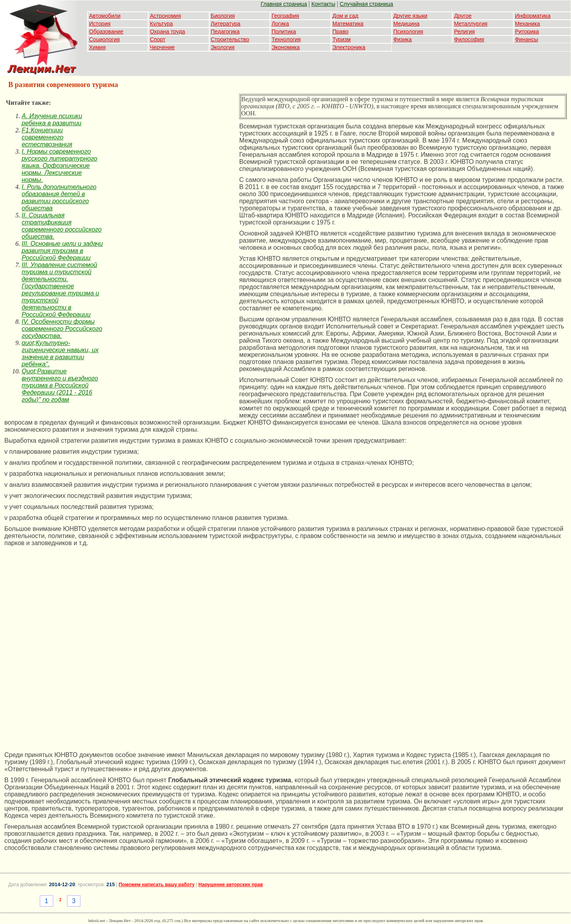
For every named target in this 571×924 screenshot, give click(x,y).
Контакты (323, 4)
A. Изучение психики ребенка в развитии (52, 120)
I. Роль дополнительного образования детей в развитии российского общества (59, 198)
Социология (104, 39)
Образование (106, 32)
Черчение (162, 47)
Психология (408, 32)
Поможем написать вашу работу (157, 885)
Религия (464, 32)
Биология (223, 16)
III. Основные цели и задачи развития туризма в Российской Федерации (62, 251)
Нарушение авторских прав (231, 885)
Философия (469, 39)
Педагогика (225, 32)
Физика (403, 39)
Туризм (342, 39)
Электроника (349, 47)
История (100, 24)
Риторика (527, 32)
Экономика (285, 47)
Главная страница (284, 4)
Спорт (157, 39)
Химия (97, 47)
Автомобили (105, 16)
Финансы (527, 39)
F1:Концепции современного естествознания (47, 137)
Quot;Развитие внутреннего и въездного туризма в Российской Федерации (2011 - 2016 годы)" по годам (60, 385)
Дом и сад (346, 16)
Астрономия (165, 16)
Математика (348, 24)
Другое (463, 16)
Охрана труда (167, 32)
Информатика (533, 16)
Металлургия (471, 24)
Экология (223, 47)
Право (341, 32)
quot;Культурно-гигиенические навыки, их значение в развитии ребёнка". (60, 353)
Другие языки (410, 16)
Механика (528, 24)
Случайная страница (366, 4)
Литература (226, 24)
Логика (280, 24)
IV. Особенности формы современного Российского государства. (62, 329)
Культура (161, 24)
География (285, 16)
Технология (286, 39)
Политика (284, 32)
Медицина (406, 24)
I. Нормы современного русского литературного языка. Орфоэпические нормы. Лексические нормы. (60, 166)
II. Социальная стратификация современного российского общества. (62, 226)
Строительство (230, 39)
